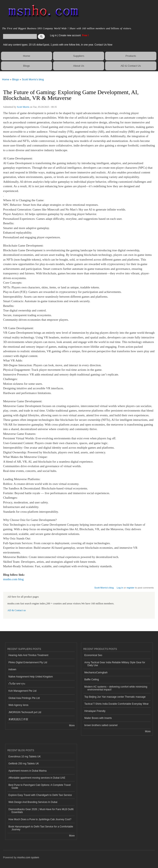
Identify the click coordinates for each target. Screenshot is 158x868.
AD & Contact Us (131, 66)
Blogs (27, 66)
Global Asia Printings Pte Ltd (24, 698)
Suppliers (79, 56)
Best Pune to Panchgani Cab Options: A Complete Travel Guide (39, 786)
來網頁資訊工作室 (18, 719)
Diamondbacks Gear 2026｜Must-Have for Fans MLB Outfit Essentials (41, 811)
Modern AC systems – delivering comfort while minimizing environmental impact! (116, 688)
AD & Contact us (17, 610)
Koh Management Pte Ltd (22, 691)
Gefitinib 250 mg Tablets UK (24, 764)
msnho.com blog (13, 579)
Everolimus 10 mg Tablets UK (25, 757)
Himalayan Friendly (95, 711)
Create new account (70, 35)
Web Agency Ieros (18, 705)
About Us (79, 66)
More (72, 725)
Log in (53, 35)
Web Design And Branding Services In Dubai (33, 802)
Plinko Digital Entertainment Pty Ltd (28, 662)
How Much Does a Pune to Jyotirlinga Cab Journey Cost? (40, 819)
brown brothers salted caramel (101, 725)
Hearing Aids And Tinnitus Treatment (28, 655)
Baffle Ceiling (92, 680)
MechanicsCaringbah (96, 673)
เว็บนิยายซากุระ (17, 684)
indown (12, 669)
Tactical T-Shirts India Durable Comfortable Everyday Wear (117, 704)
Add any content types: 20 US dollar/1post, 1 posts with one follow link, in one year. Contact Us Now (58, 45)
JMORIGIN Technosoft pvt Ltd (25, 712)
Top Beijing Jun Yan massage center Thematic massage (115, 697)
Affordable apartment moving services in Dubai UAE (37, 778)
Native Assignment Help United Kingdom (31, 677)
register (130, 588)
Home (27, 56)
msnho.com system (28, 857)
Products (131, 56)
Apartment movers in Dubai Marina (27, 771)
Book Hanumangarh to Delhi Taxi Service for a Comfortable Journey (41, 828)
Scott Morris (23, 107)
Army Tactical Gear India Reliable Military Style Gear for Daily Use (115, 664)
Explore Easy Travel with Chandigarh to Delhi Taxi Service (40, 795)
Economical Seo (93, 655)
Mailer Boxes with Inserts (98, 718)
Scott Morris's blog (33, 79)
